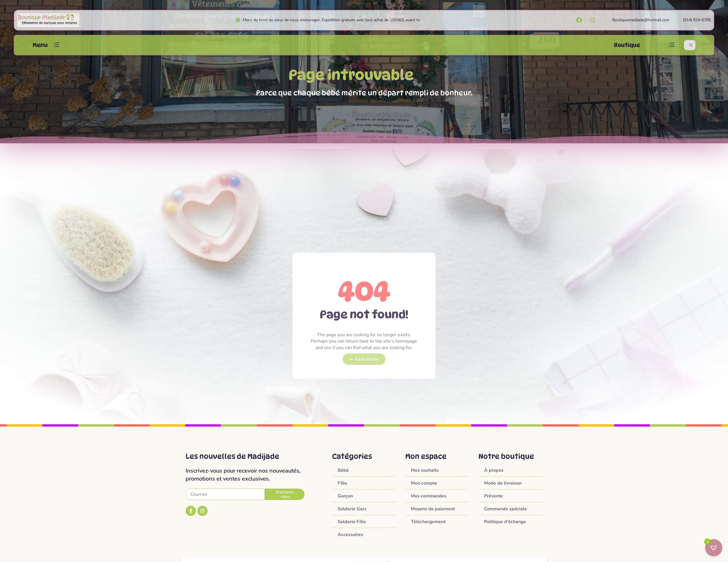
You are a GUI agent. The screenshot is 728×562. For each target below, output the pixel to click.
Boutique (627, 51)
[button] (56, 52)
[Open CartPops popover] (714, 548)
